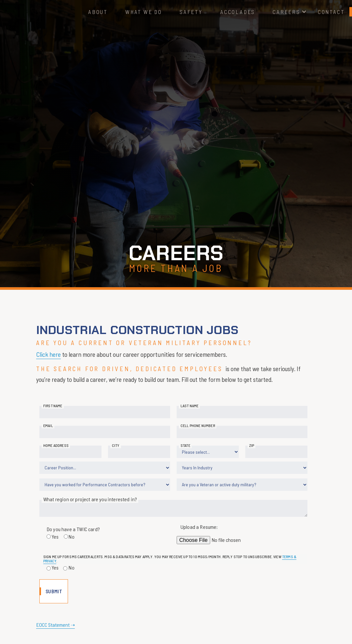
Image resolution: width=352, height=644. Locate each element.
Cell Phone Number (198, 425)
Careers (286, 12)
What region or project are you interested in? (90, 499)
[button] (286, 12)
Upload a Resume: (199, 527)
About (98, 12)
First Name (53, 406)
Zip (252, 445)
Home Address (56, 445)
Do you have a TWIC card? (73, 529)
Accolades (238, 12)
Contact (331, 12)
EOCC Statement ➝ (55, 625)
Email (48, 425)
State (185, 445)
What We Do (144, 12)
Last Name (190, 406)
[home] (48, 12)
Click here (48, 354)
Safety (191, 12)
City (116, 445)
